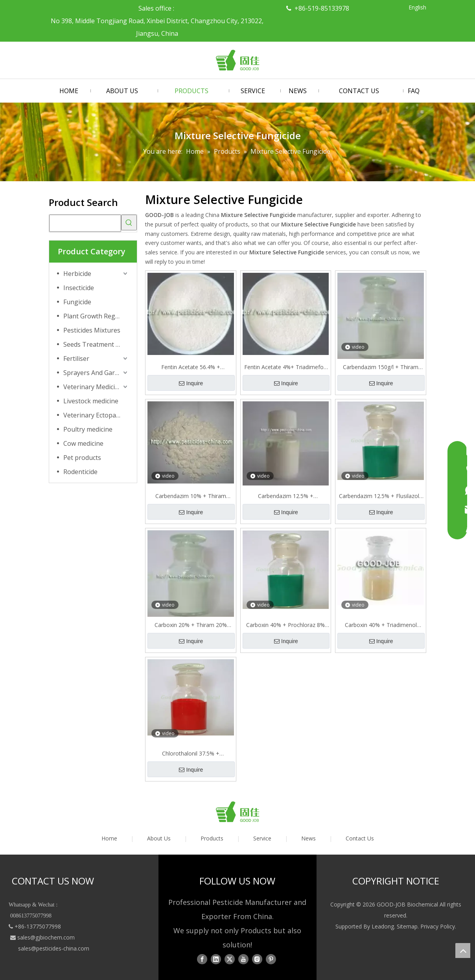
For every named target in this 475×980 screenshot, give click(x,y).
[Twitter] (230, 959)
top (463, 951)
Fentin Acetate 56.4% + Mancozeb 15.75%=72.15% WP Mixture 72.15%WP (191, 367)
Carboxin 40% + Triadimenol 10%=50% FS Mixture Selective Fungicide (381, 625)
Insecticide (79, 288)
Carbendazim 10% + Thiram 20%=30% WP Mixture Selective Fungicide (191, 496)
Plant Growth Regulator (96, 316)
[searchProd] (85, 223)
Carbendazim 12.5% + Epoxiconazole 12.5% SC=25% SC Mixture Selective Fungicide (286, 496)
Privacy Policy (438, 926)
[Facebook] (202, 959)
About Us (159, 838)
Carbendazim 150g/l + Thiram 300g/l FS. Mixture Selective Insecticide (381, 367)
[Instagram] (257, 959)
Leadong (383, 926)
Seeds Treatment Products (96, 344)
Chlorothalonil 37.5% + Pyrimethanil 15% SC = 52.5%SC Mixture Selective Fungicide (191, 754)
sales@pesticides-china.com (54, 948)
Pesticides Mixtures (92, 330)
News (308, 838)
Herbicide (77, 274)
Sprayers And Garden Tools (96, 373)
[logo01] (237, 812)
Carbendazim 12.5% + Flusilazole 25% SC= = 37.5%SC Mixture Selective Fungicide (381, 496)
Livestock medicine (91, 401)
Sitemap (407, 926)
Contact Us (360, 838)
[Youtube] (243, 959)
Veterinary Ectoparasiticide (96, 415)
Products (212, 838)
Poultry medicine (88, 429)
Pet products (82, 458)
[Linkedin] (216, 959)
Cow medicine (83, 443)
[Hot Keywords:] (129, 222)
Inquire (191, 383)
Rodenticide (80, 472)
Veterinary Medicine (93, 387)
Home (109, 838)
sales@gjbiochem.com (46, 937)
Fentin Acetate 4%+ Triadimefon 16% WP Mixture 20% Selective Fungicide (285, 367)
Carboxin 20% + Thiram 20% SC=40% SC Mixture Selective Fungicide (191, 625)
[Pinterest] (271, 959)
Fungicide (77, 302)
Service (262, 838)
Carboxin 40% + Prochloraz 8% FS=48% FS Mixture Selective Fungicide (285, 625)
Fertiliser (76, 359)
